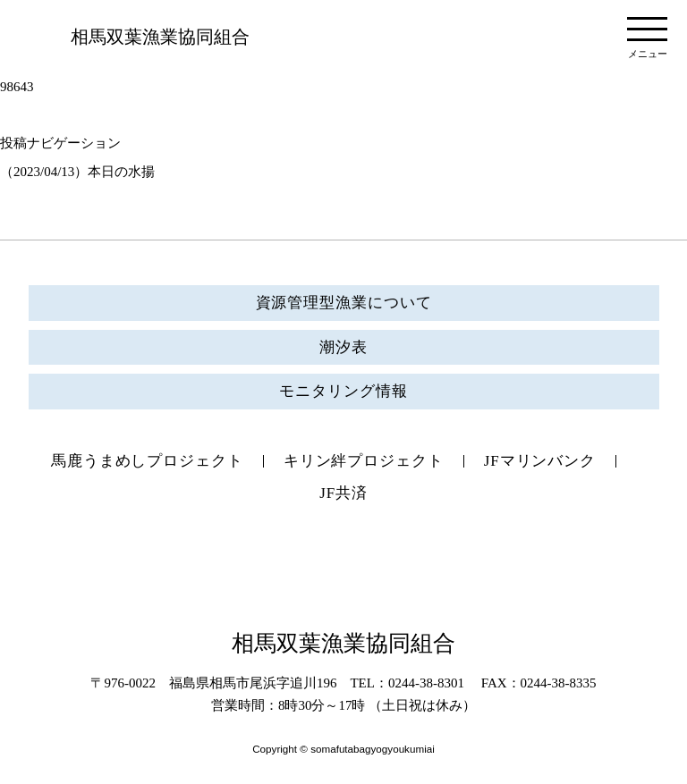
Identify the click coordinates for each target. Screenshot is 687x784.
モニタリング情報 (343, 391)
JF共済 (343, 493)
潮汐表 (343, 347)
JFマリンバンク (540, 461)
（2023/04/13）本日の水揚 (77, 172)
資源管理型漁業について (344, 303)
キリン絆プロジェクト (364, 461)
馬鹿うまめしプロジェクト (147, 461)
